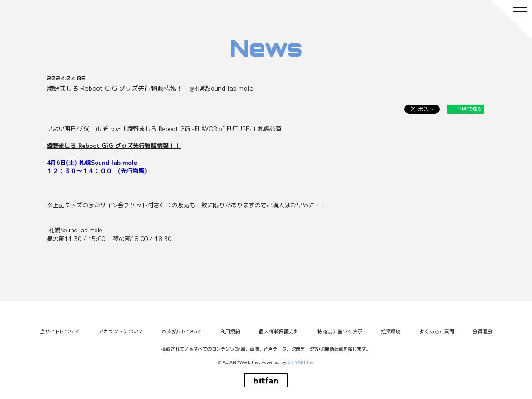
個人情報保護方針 (279, 331)
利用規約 (230, 331)
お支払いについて (182, 331)
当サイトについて (60, 331)
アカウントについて (121, 331)
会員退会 (483, 331)
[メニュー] (511, 20)
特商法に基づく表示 (340, 331)
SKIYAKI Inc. (301, 362)
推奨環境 (391, 331)
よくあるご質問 (437, 331)
